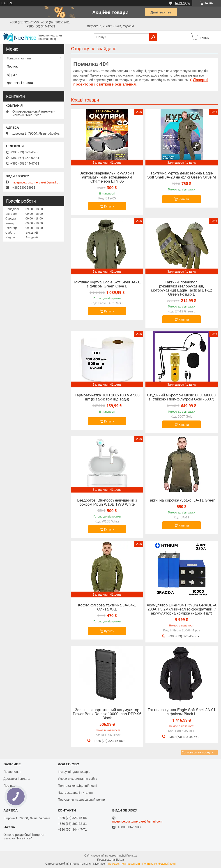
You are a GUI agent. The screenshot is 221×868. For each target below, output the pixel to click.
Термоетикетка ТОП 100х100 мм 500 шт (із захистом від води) (107, 397)
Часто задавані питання (75, 793)
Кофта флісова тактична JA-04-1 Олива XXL (107, 607)
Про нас (13, 66)
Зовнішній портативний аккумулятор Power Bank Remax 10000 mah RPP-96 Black (107, 714)
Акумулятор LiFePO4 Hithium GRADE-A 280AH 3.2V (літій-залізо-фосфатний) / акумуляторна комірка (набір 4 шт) (182, 609)
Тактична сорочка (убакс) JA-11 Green (182, 500)
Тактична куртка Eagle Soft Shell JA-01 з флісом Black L (181, 712)
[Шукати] (153, 37)
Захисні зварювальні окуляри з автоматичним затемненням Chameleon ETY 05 (107, 177)
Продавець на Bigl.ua (110, 860)
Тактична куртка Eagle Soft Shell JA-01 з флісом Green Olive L (107, 284)
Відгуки (12, 75)
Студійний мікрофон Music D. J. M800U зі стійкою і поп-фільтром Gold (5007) (181, 397)
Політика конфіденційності (77, 786)
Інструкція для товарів (74, 772)
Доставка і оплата (20, 83)
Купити (109, 206)
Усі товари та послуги (198, 752)
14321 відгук (182, 3)
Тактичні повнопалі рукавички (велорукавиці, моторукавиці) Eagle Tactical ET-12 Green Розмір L (182, 288)
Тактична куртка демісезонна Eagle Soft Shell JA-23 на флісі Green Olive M (182, 175)
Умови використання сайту (77, 779)
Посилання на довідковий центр (81, 800)
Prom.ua (132, 856)
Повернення (12, 772)
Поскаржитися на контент (124, 864)
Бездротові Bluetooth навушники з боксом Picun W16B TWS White (107, 502)
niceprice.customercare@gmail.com (37, 182)
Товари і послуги (19, 58)
